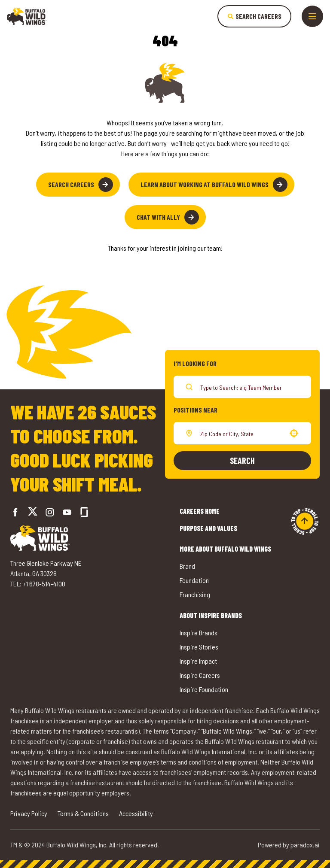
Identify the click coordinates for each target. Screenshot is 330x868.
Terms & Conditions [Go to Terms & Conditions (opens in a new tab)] (83, 813)
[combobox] (241, 433)
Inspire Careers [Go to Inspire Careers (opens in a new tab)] (200, 675)
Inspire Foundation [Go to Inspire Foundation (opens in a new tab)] (204, 689)
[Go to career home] (27, 16)
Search (242, 461)
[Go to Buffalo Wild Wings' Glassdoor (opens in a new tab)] (84, 512)
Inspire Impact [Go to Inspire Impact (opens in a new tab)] (198, 661)
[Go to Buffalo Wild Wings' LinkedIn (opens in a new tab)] (67, 512)
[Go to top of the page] (305, 521)
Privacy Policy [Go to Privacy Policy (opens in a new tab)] (29, 813)
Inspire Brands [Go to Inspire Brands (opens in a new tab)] (199, 633)
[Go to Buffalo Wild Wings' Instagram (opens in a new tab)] (50, 512)
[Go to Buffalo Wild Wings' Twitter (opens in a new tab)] (33, 512)
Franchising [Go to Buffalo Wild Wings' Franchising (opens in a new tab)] (195, 594)
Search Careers (81, 185)
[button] (294, 433)
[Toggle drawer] (312, 16)
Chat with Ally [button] (168, 217)
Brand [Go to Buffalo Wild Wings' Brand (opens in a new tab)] (187, 566)
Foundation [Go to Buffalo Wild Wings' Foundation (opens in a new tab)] (194, 580)
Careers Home (200, 511)
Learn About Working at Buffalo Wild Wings (214, 185)
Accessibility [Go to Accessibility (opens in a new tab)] (136, 813)
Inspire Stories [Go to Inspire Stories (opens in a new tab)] (199, 647)
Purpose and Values (208, 528)
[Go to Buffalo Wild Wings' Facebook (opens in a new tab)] (15, 512)
